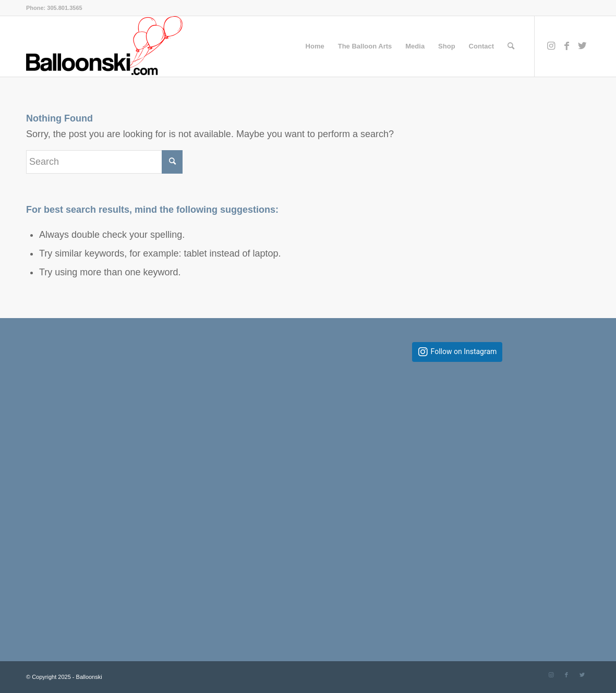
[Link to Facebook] (566, 46)
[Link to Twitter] (582, 46)
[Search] (511, 46)
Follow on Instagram (464, 352)
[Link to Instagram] (551, 46)
